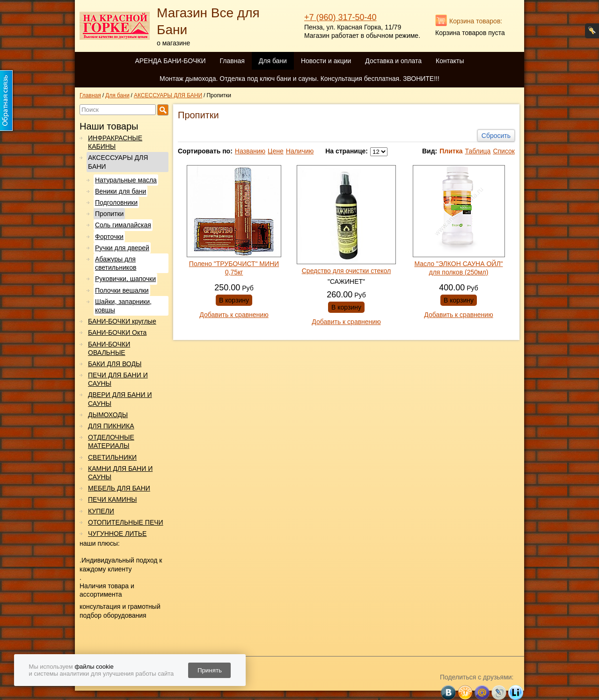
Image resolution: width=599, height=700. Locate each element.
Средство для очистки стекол (347, 271)
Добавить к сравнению (234, 315)
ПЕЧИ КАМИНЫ (112, 499)
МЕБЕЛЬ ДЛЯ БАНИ (119, 488)
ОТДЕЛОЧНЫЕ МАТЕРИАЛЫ (111, 441)
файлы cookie (94, 667)
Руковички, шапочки (125, 279)
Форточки (109, 237)
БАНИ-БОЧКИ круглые (122, 321)
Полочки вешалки (122, 290)
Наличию (300, 151)
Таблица (478, 151)
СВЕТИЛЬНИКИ (112, 457)
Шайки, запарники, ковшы (123, 306)
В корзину (234, 300)
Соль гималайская (123, 225)
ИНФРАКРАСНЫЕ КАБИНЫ (115, 142)
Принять (210, 670)
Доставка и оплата (393, 61)
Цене (276, 151)
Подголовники (116, 202)
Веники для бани (121, 191)
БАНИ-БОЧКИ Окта (117, 332)
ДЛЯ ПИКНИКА (111, 426)
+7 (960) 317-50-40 (340, 17)
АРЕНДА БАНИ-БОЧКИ (170, 61)
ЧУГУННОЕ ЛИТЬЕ (117, 534)
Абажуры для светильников (116, 263)
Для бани (273, 61)
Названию (250, 151)
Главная (232, 61)
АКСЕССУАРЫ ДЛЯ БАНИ (118, 162)
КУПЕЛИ (101, 511)
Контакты (450, 61)
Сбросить (496, 136)
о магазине (173, 43)
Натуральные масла (126, 180)
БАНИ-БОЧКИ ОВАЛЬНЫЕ (109, 348)
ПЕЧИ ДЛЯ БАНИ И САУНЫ (118, 379)
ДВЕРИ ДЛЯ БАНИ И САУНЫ (120, 399)
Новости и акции (326, 61)
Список (504, 151)
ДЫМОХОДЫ (108, 415)
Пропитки (109, 214)
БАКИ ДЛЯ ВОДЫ (115, 364)
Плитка (451, 151)
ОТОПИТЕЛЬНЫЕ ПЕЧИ (126, 522)
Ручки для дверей (122, 248)
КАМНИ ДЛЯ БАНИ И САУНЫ (120, 473)
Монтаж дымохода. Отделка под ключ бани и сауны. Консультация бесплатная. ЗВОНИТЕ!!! (299, 79)
